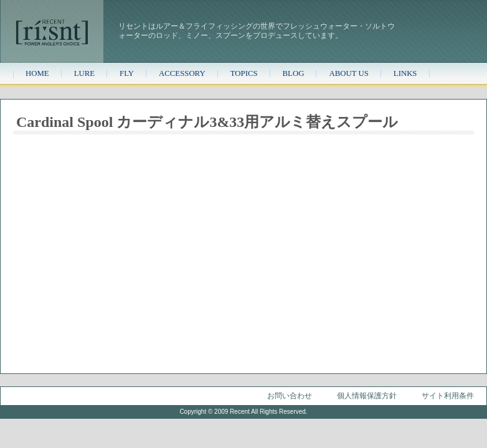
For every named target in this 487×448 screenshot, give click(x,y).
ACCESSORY (182, 73)
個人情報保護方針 (367, 396)
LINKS (405, 73)
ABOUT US (348, 73)
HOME (37, 73)
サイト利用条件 (448, 396)
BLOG (294, 73)
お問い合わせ (290, 396)
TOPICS (244, 73)
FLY (127, 73)
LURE (84, 73)
